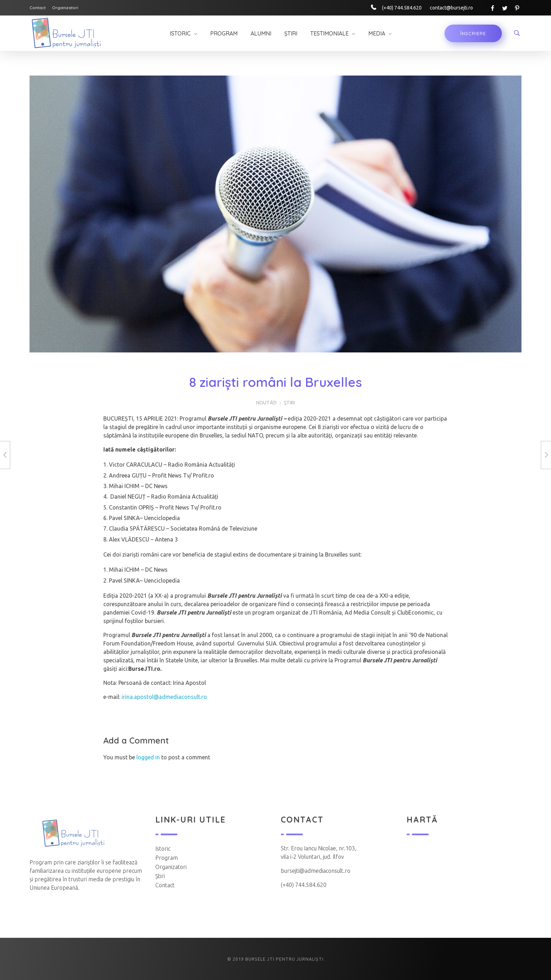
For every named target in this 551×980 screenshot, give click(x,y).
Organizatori (171, 867)
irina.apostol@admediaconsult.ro (164, 697)
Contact (165, 885)
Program (167, 858)
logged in (149, 757)
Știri (289, 403)
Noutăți (266, 403)
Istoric (163, 849)
